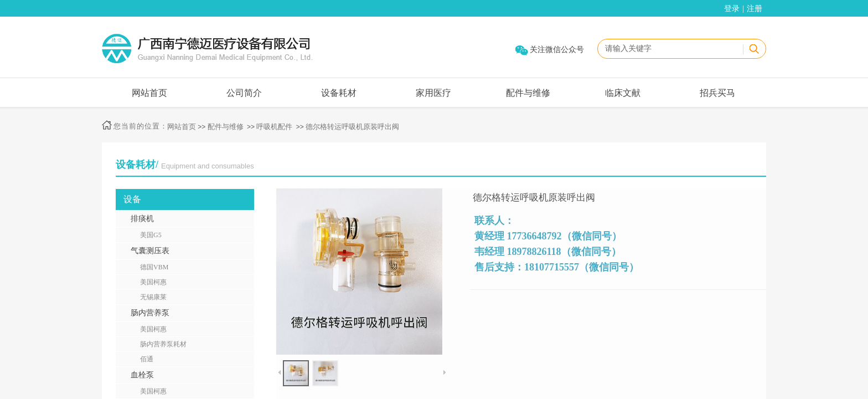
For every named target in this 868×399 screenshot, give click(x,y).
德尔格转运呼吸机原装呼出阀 (352, 127)
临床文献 (623, 93)
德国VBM (154, 267)
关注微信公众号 (557, 50)
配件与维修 (528, 93)
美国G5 (151, 235)
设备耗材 (339, 93)
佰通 (147, 359)
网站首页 (149, 93)
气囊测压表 (150, 251)
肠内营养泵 (150, 313)
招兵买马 (717, 93)
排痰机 (142, 219)
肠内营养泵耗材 (163, 344)
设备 (132, 199)
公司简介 (244, 93)
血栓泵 (142, 375)
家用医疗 (433, 93)
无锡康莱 (153, 297)
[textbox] (670, 49)
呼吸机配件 (274, 127)
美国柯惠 (153, 282)
